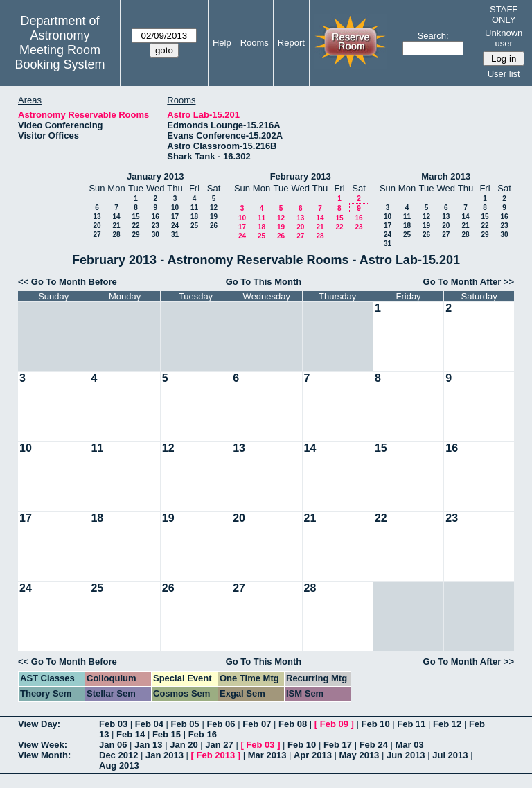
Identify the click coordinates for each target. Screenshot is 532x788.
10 (175, 208)
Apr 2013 (313, 755)
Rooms (255, 43)
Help (222, 43)
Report (291, 43)
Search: (433, 36)
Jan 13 (148, 745)
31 (175, 235)
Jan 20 (184, 745)
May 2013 (360, 755)
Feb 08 (293, 724)
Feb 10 (375, 724)
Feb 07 (257, 724)
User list (504, 74)
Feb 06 (221, 724)
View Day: (39, 724)
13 (97, 217)
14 (116, 217)
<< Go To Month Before (68, 282)
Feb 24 (374, 745)
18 (194, 217)
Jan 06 (113, 745)
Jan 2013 (165, 755)
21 (116, 226)
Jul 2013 (450, 755)
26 (214, 226)
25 (194, 226)
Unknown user (504, 38)
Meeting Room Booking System (60, 57)
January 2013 (155, 176)
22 (135, 226)
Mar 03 (409, 745)
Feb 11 (411, 724)
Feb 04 (149, 724)
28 (116, 235)
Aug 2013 (119, 765)
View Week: (43, 745)
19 (214, 217)
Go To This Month (264, 282)
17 (175, 217)
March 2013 (446, 176)
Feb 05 (185, 724)
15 (135, 217)
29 (135, 235)
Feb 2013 (216, 755)
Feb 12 (447, 724)
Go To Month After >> (469, 282)
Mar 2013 (267, 755)
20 (97, 226)
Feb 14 (131, 734)
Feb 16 (203, 734)
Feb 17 (338, 745)
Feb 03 (113, 724)
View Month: (44, 755)
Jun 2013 (406, 755)
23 (156, 226)
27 (97, 235)
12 (214, 208)
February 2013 (301, 176)
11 (194, 208)
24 (175, 226)
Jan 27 (219, 745)
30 (156, 235)
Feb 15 (167, 734)
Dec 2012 (118, 755)
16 (156, 217)
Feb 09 (334, 724)
